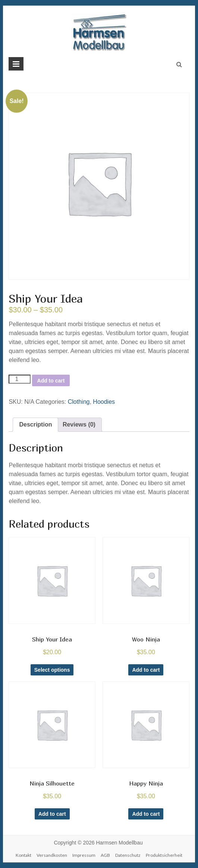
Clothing (79, 402)
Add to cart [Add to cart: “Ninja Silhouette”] (52, 814)
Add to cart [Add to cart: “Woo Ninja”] (146, 670)
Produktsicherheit (164, 855)
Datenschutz (128, 855)
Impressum (84, 855)
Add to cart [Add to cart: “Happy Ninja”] (146, 814)
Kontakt (23, 855)
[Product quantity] (19, 379)
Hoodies (104, 402)
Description (35, 424)
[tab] (35, 425)
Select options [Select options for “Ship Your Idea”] (52, 670)
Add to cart (51, 381)
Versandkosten (52, 855)
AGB (105, 855)
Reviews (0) (79, 424)
